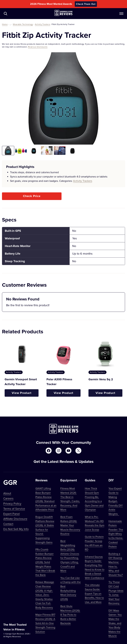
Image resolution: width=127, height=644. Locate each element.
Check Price (32, 196)
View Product (22, 393)
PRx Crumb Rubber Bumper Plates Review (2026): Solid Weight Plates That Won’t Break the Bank (45, 562)
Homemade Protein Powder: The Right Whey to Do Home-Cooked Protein (116, 534)
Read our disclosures (38, 47)
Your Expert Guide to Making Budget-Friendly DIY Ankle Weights (116, 501)
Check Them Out (86, 4)
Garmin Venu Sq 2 (101, 379)
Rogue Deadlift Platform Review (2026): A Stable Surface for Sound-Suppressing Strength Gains (45, 530)
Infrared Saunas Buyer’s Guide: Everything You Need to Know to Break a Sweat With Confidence (95, 567)
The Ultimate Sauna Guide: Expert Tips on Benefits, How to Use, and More (94, 593)
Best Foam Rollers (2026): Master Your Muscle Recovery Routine (70, 525)
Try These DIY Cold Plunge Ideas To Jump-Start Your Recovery (116, 593)
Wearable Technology (23, 24)
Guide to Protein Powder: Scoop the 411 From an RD (94, 543)
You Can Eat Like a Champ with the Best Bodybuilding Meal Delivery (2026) (71, 588)
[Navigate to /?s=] (5, 14)
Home (5, 24)
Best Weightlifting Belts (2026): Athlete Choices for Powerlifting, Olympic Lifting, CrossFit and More (70, 556)
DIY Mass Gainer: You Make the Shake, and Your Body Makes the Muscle (115, 623)
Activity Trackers (42, 24)
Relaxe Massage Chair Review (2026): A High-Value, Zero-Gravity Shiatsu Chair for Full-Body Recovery (45, 595)
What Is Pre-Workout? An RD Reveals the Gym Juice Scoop (95, 523)
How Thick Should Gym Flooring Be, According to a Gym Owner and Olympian (94, 499)
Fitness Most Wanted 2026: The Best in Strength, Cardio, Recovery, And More (70, 499)
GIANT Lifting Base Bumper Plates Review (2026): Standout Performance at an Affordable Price (46, 499)
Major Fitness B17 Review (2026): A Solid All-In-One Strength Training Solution (45, 623)
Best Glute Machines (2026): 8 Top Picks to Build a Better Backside (70, 615)
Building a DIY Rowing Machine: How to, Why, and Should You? (116, 564)
